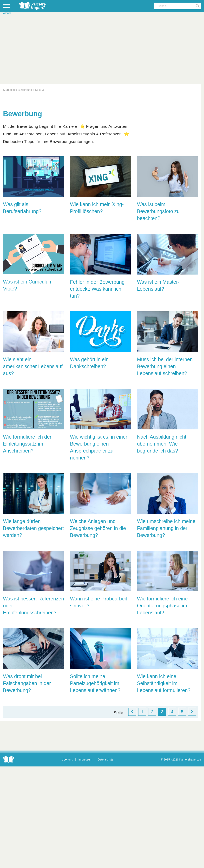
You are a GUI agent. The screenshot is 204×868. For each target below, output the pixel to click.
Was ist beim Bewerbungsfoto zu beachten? (158, 211)
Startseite (9, 90)
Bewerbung (25, 90)
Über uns (67, 759)
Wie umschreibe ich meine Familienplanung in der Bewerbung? (166, 528)
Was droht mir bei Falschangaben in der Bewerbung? (27, 683)
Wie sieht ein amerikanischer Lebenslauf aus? (33, 366)
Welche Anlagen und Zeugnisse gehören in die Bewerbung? (98, 528)
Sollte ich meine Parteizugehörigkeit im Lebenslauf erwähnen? (95, 683)
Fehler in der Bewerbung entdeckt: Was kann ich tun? (97, 289)
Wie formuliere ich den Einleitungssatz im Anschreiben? (28, 444)
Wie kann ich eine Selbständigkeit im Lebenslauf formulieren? (164, 683)
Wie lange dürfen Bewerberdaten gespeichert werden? (33, 528)
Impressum (85, 759)
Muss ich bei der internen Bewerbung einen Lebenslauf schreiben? (165, 366)
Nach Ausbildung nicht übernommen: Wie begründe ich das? (162, 444)
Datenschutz (105, 759)
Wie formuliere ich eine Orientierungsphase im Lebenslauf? (162, 606)
